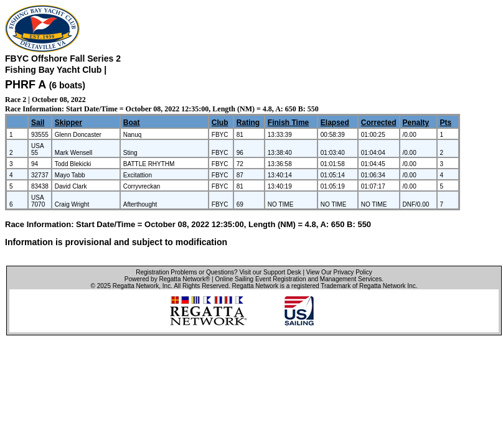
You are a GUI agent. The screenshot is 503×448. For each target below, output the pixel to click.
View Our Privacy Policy (339, 272)
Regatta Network (136, 286)
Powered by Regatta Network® (167, 279)
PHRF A (26, 85)
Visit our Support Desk (270, 272)
